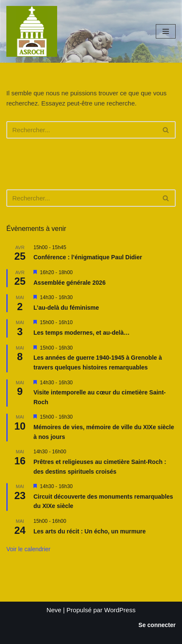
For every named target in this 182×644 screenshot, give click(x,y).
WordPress (120, 610)
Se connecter (157, 625)
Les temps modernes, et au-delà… (81, 333)
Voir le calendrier (28, 549)
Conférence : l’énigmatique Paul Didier (88, 257)
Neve (54, 610)
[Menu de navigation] (166, 31)
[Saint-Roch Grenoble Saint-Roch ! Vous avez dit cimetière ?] (32, 31)
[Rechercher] (81, 130)
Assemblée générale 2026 (69, 283)
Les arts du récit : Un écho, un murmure (90, 531)
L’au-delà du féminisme (66, 308)
